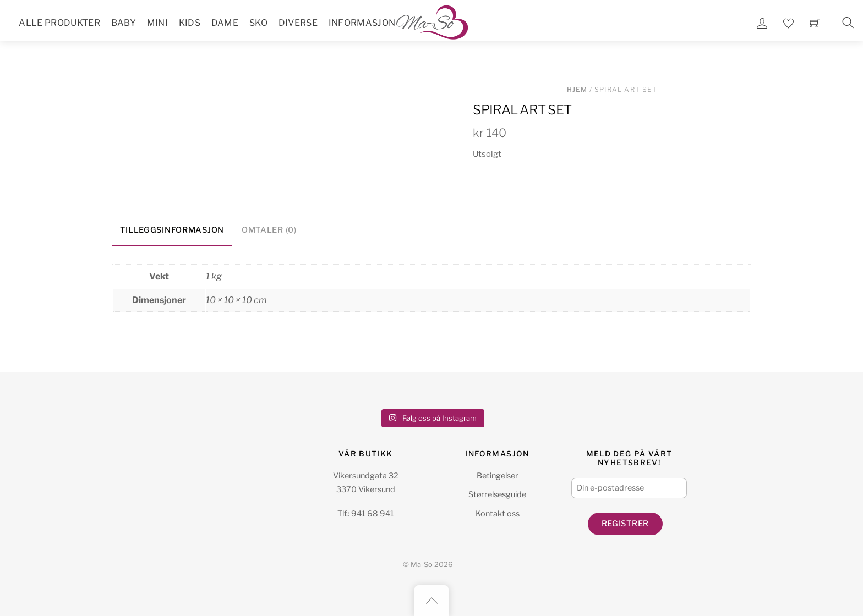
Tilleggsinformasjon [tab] (172, 230)
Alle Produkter (59, 23)
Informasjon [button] (362, 23)
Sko (258, 23)
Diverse (298, 23)
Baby (124, 23)
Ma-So (422, 565)
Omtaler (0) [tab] (269, 230)
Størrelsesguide (497, 494)
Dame (225, 23)
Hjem (577, 89)
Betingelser (498, 476)
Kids (190, 23)
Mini (157, 23)
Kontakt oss (498, 514)
